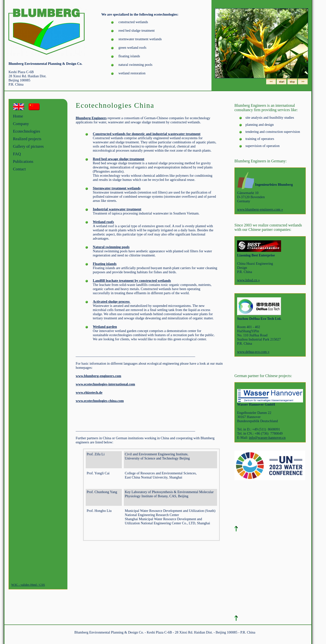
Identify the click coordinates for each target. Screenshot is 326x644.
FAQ (17, 154)
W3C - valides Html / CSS (28, 585)
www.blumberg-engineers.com (98, 376)
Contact (19, 169)
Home (18, 116)
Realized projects (27, 139)
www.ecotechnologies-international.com (105, 384)
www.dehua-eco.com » (253, 352)
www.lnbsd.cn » (248, 280)
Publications (23, 161)
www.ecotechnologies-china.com (100, 401)
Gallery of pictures (28, 146)
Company (21, 124)
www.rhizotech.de (89, 392)
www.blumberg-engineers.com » (260, 209)
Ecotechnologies (26, 131)
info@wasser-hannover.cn (267, 438)
